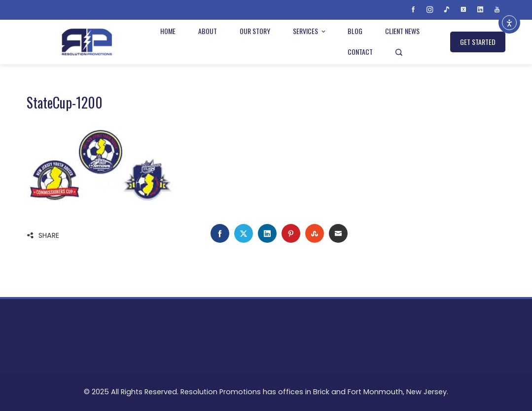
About (208, 31)
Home (168, 31)
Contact (360, 52)
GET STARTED (478, 42)
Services (310, 31)
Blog (355, 31)
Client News (402, 31)
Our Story (255, 31)
